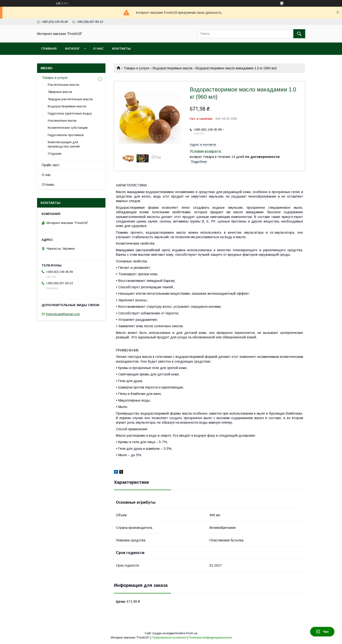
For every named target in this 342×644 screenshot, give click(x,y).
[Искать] (299, 34)
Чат (322, 632)
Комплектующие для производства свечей (64, 144)
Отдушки (55, 154)
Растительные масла (63, 85)
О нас (98, 49)
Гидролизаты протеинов (66, 135)
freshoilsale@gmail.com (63, 314)
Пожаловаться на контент (169, 638)
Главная (49, 49)
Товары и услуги (136, 68)
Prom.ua (192, 633)
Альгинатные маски (62, 121)
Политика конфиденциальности (210, 638)
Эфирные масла (60, 92)
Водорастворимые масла (173, 68)
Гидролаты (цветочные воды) (70, 113)
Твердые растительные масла (70, 99)
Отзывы (48, 185)
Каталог (72, 49)
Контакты (121, 49)
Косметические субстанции (68, 128)
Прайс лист (51, 165)
